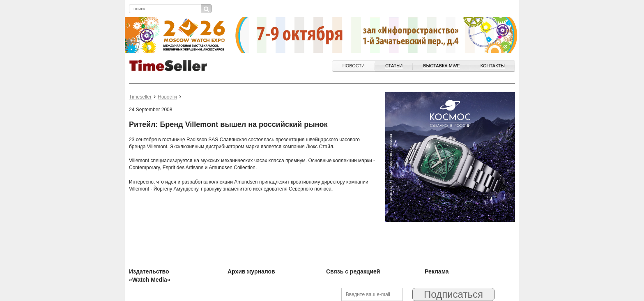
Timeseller (140, 97)
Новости (354, 66)
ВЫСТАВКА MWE (441, 66)
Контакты (493, 66)
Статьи (394, 66)
